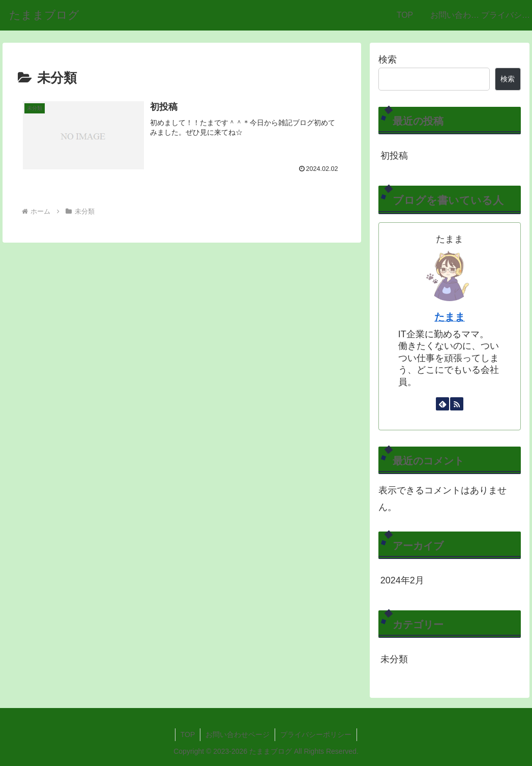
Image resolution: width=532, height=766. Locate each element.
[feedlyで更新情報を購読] (442, 404)
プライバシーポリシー (316, 734)
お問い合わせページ (238, 734)
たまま (450, 317)
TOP (188, 734)
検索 (388, 60)
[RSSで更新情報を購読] (457, 404)
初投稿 (394, 156)
